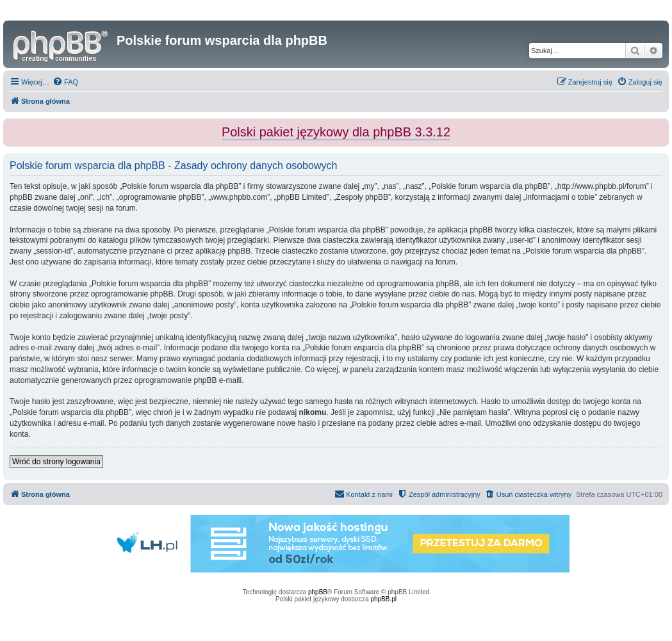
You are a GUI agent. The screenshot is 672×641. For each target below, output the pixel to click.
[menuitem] (65, 82)
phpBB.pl (383, 599)
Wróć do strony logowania (56, 462)
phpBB (318, 592)
